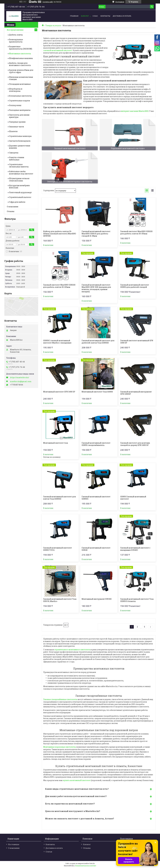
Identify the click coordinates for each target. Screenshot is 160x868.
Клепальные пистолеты (20, 96)
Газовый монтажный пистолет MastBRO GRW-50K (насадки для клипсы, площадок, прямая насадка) (96, 288)
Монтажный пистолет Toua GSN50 (97, 392)
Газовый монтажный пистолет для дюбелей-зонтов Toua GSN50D (98, 342)
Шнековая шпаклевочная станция (21, 78)
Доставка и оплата (122, 16)
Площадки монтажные (20, 84)
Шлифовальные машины (21, 58)
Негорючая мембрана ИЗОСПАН (19, 187)
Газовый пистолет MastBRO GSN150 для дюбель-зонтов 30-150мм (136, 233)
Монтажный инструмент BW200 (97, 599)
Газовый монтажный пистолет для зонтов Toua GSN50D (59, 498)
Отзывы (11, 211)
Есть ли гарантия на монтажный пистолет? (70, 804)
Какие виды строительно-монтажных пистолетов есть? (77, 789)
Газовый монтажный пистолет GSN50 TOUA (57, 549)
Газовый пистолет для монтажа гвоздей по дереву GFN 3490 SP (135, 444)
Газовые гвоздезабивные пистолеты (60, 699)
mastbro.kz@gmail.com (21, 381)
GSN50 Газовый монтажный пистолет (133, 498)
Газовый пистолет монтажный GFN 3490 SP (137, 342)
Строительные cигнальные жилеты (19, 166)
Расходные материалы (20, 110)
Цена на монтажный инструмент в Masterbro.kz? (73, 811)
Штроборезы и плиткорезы (16, 90)
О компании (13, 207)
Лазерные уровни (17, 122)
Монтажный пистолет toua (55, 443)
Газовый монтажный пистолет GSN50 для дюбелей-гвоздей (135, 286)
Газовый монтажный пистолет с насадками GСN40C (135, 549)
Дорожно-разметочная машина (20, 147)
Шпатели (13, 131)
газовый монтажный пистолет (58, 50)
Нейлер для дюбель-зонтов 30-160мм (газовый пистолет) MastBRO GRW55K (60, 234)
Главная (74, 16)
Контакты (105, 16)
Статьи (49, 852)
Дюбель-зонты (16, 35)
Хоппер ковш (15, 105)
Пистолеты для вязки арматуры (19, 116)
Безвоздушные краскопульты (16, 41)
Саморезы (14, 153)
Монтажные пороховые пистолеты (60, 747)
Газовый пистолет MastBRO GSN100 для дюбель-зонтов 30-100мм (59, 286)
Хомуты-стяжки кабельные (17, 159)
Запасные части (16, 127)
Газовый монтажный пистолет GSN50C (96, 498)
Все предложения (15, 30)
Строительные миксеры (20, 136)
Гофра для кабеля (17, 202)
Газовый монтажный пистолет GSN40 (96, 549)
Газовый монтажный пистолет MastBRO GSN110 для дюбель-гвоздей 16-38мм (96, 234)
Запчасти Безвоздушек (20, 141)
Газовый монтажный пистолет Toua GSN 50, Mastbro (60, 600)
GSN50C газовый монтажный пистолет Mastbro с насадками (57, 342)
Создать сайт (48, 2)
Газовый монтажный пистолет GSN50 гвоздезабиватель (96, 444)
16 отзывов (120, 2)
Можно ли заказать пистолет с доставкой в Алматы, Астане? (80, 818)
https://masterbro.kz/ (20, 377)
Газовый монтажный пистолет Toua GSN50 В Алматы (137, 600)
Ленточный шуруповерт (20, 192)
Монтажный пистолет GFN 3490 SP (59, 392)
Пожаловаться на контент (86, 866)
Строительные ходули (19, 101)
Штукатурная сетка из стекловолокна (19, 180)
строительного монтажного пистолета (72, 650)
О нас (95, 16)
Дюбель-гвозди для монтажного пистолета (20, 64)
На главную (14, 844)
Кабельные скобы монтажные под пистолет (21, 173)
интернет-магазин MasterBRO (135, 111)
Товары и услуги (53, 26)
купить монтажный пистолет (77, 780)
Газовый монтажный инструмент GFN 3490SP (136, 393)
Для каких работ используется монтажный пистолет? (76, 796)
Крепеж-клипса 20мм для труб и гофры (21, 71)
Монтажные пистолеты (20, 54)
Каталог (85, 16)
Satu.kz (92, 863)
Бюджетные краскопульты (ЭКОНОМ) (21, 48)
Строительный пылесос (20, 197)
